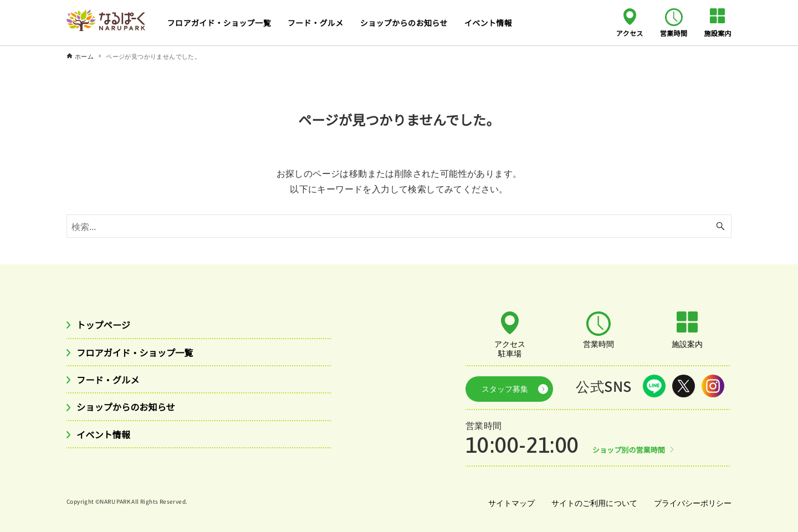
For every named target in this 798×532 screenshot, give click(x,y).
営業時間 (674, 33)
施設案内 (718, 33)
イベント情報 (107, 440)
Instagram (713, 386)
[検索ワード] (399, 226)
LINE (654, 386)
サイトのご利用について (591, 498)
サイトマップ (507, 498)
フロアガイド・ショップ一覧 (143, 354)
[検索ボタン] (720, 226)
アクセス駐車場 (510, 348)
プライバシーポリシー (692, 498)
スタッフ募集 (500, 386)
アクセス (630, 33)
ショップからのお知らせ (132, 411)
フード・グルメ (112, 383)
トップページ (107, 325)
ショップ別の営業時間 (632, 445)
